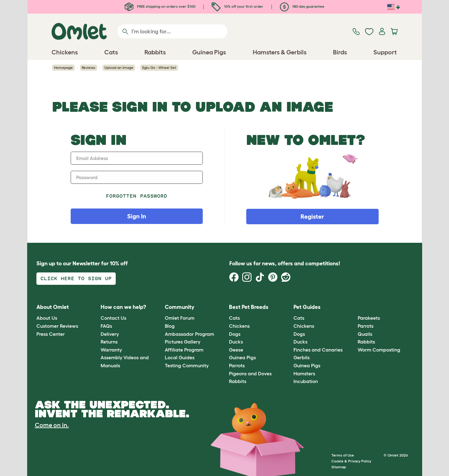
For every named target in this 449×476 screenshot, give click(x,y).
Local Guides (180, 357)
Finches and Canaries (318, 350)
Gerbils (301, 357)
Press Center (51, 334)
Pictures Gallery (183, 342)
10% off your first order (237, 6)
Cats (234, 318)
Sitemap (339, 467)
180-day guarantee (302, 6)
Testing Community (187, 365)
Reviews (89, 67)
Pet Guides (307, 307)
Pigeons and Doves (250, 373)
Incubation (306, 381)
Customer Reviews (57, 326)
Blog (170, 326)
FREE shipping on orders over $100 (160, 6)
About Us (47, 318)
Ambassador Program (189, 334)
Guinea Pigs (242, 357)
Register (312, 217)
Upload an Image (119, 67)
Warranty (111, 350)
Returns (109, 342)
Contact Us (113, 318)
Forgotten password (137, 196)
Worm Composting (379, 350)
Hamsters (304, 373)
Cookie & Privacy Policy (351, 461)
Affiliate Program (184, 350)
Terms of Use (343, 455)
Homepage (63, 67)
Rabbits (238, 381)
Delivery (110, 334)
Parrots (237, 365)
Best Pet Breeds (249, 307)
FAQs (106, 326)
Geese (236, 350)
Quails (365, 334)
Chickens (239, 326)
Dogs (235, 334)
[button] (353, 307)
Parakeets (369, 318)
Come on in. (52, 425)
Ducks (236, 342)
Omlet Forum (180, 318)
